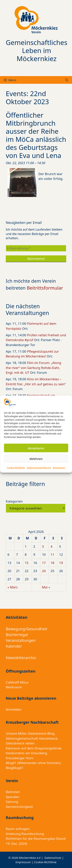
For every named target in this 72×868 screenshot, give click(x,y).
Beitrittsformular (45, 288)
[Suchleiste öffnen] (67, 80)
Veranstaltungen (21, 640)
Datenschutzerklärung (39, 468)
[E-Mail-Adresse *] (36, 248)
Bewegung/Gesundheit (26, 629)
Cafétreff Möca (17, 682)
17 (44, 563)
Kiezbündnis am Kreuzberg (26, 753)
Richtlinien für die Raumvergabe (30, 839)
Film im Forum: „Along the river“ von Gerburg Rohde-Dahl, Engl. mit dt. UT (34, 368)
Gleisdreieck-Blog (41, 733)
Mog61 (11, 763)
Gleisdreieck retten (20, 743)
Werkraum (14, 687)
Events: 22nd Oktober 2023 (27, 98)
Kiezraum (13, 748)
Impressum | (25, 862)
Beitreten (13, 792)
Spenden (12, 797)
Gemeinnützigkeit (19, 807)
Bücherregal (17, 635)
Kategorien (14, 501)
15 (27, 563)
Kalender (14, 646)
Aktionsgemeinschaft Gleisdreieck (32, 738)
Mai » (46, 587)
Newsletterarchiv (21, 658)
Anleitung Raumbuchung (25, 834)
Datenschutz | (54, 858)
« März (13, 587)
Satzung (12, 802)
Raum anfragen (18, 829)
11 (52, 554)
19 (61, 563)
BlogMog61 (15, 768)
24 (44, 571)
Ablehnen (36, 459)
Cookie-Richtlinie (16, 468)
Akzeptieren (36, 448)
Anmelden (14, 709)
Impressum (59, 468)
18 (52, 563)
